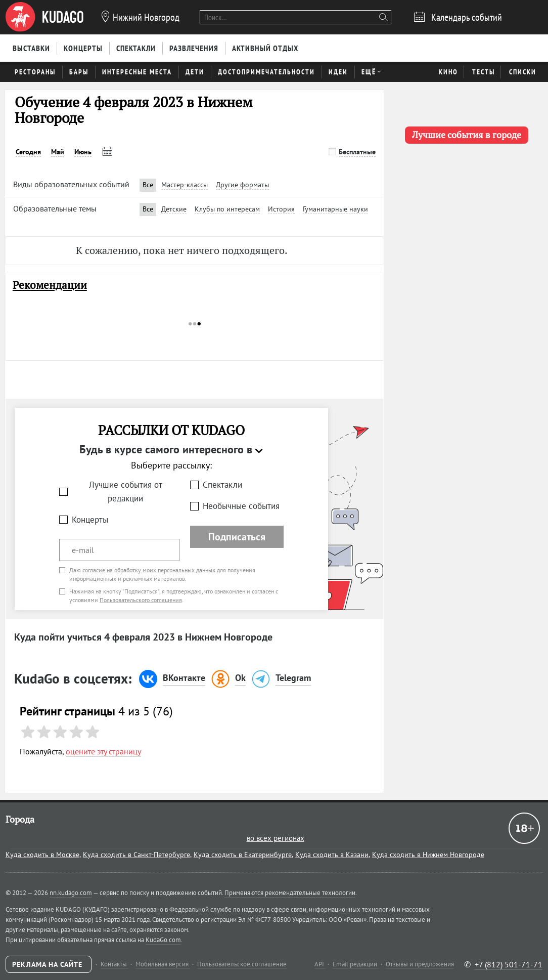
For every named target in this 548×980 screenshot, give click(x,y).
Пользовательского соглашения (141, 600)
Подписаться (237, 537)
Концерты (90, 520)
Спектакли (222, 485)
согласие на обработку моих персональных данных (149, 570)
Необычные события (241, 506)
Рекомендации (50, 285)
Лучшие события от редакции (126, 492)
